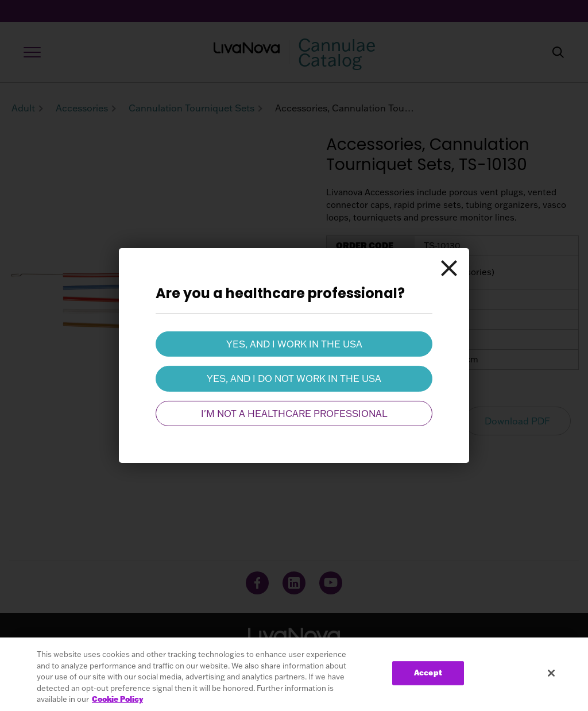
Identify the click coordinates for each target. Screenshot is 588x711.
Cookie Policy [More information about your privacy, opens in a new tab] (117, 699)
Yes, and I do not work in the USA (294, 378)
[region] (294, 674)
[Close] (448, 269)
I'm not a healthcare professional (294, 414)
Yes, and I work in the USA (294, 344)
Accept (428, 673)
